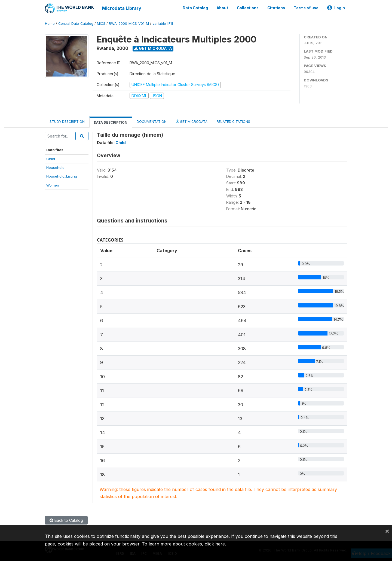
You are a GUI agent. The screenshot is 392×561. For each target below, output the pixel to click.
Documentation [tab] (152, 121)
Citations (276, 8)
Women (53, 184)
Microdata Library (121, 8)
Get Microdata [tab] (192, 121)
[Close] (387, 531)
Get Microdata (153, 48)
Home (50, 23)
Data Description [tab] (111, 122)
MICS (101, 23)
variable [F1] (163, 23)
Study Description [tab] (67, 121)
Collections (248, 8)
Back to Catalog (66, 519)
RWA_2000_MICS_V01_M (129, 23)
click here (215, 544)
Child (51, 158)
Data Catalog (195, 8)
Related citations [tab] (233, 121)
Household (55, 167)
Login (336, 8)
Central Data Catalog (76, 23)
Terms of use (306, 8)
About (222, 8)
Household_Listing (62, 176)
